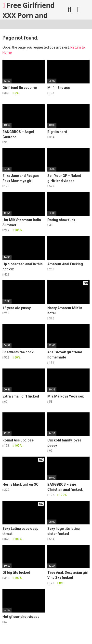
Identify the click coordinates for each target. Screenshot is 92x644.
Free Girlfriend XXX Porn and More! (28, 10)
